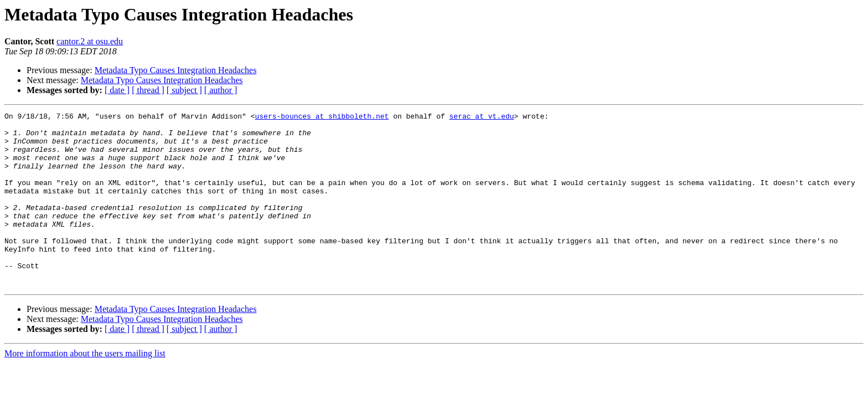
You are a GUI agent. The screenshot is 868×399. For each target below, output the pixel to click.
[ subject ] (184, 90)
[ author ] (221, 90)
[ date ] (117, 90)
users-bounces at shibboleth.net (322, 117)
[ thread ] (148, 90)
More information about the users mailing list (85, 388)
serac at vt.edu (481, 117)
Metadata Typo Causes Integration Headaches (176, 70)
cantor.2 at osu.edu (90, 41)
